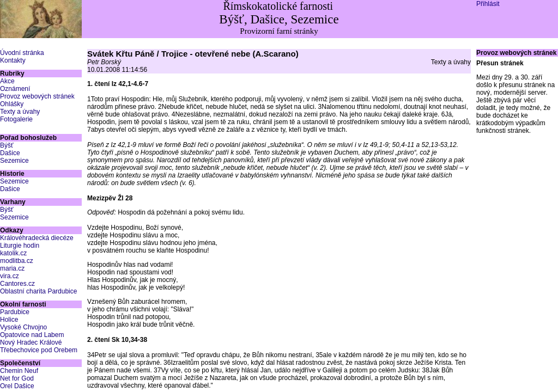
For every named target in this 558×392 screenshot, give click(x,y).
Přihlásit (488, 4)
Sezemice (14, 161)
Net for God (17, 378)
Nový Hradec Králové (31, 342)
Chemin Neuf (19, 371)
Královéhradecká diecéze (37, 238)
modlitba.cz (17, 261)
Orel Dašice (17, 386)
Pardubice (15, 312)
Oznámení (15, 89)
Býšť (7, 145)
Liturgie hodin (20, 246)
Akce (7, 81)
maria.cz (12, 268)
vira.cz (10, 276)
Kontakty (13, 60)
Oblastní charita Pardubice (38, 291)
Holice (9, 320)
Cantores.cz (17, 284)
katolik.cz (13, 253)
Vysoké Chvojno (23, 327)
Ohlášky (12, 104)
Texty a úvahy (20, 112)
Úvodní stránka (22, 53)
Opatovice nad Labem (32, 335)
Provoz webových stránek (37, 96)
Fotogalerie (16, 119)
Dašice (10, 153)
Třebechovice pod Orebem (39, 350)
